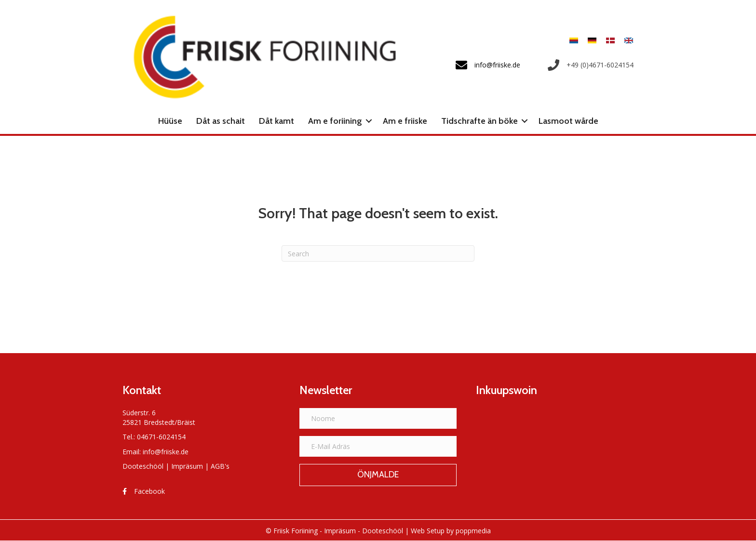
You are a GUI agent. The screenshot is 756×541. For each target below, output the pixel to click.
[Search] (378, 253)
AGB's (220, 466)
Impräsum (187, 466)
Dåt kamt (277, 121)
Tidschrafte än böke (479, 121)
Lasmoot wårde (568, 121)
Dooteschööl (143, 466)
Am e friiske (405, 121)
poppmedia (473, 531)
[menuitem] (574, 40)
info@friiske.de (166, 452)
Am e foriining (335, 121)
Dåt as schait (221, 121)
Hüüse (170, 121)
